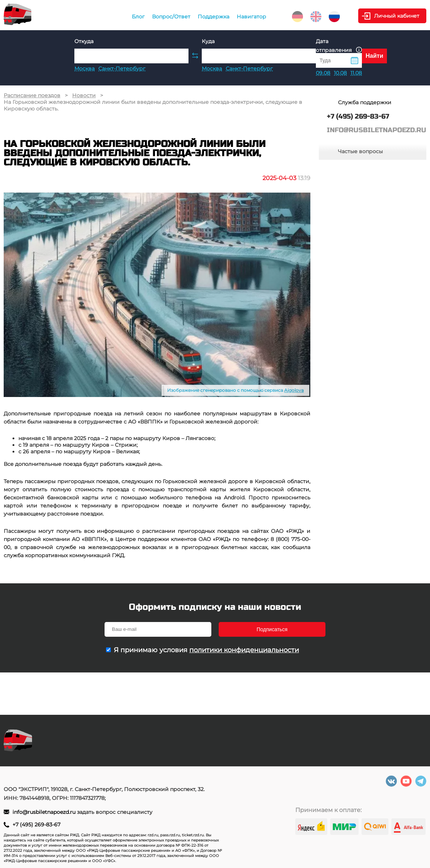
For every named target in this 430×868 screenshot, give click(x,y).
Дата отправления (339, 46)
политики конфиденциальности (244, 650)
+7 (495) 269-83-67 (36, 825)
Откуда (84, 41)
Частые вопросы (360, 151)
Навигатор (251, 17)
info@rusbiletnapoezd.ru (45, 812)
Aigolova (294, 390)
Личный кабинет (397, 16)
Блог (138, 17)
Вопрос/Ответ (171, 17)
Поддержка (214, 17)
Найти (374, 56)
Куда (208, 41)
